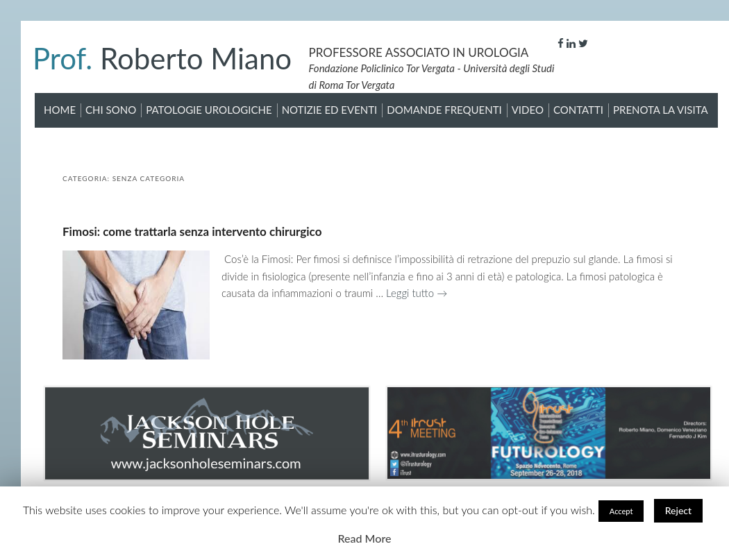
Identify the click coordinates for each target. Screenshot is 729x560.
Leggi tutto (417, 293)
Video (528, 110)
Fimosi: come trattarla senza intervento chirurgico (192, 231)
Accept (621, 511)
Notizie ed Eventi (330, 110)
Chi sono (111, 110)
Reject (678, 510)
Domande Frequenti (444, 110)
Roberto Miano (162, 58)
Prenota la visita (661, 110)
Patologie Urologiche (209, 110)
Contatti (578, 110)
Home (60, 110)
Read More (365, 538)
